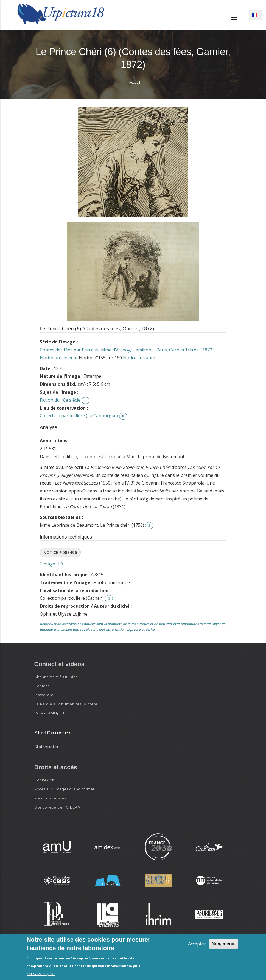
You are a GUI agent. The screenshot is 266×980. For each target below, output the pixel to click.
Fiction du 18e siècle (60, 400)
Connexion (44, 780)
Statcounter (47, 747)
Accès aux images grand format (64, 789)
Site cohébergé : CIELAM (58, 807)
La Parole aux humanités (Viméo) (66, 704)
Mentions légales (50, 798)
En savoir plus (41, 973)
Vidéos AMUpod (49, 713)
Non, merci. (224, 944)
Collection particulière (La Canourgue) (79, 416)
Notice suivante (139, 358)
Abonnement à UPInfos (56, 677)
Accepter (197, 944)
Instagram (44, 695)
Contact (42, 686)
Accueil (135, 82)
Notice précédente (59, 358)
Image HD (51, 564)
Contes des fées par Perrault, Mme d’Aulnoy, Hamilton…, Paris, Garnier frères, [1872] (127, 350)
